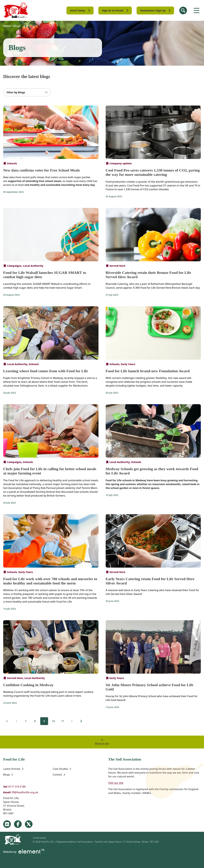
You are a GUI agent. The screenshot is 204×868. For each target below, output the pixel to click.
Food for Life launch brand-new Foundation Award (148, 371)
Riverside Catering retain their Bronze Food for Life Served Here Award (148, 275)
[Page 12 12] (81, 721)
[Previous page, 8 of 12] (16, 721)
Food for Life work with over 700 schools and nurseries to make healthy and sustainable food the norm (50, 581)
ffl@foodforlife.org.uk (25, 792)
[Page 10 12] (72, 721)
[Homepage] (16, 10)
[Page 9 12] (26, 721)
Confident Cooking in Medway (28, 685)
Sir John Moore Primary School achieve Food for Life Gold (150, 687)
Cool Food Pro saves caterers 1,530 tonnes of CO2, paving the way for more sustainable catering (153, 172)
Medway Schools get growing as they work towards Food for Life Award (152, 471)
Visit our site (116, 783)
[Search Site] (183, 10)
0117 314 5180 (17, 787)
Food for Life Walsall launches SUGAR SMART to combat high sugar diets (45, 275)
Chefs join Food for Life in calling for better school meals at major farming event (50, 471)
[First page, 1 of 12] (7, 721)
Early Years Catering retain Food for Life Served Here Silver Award (150, 581)
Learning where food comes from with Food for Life (46, 371)
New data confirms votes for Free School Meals (42, 170)
